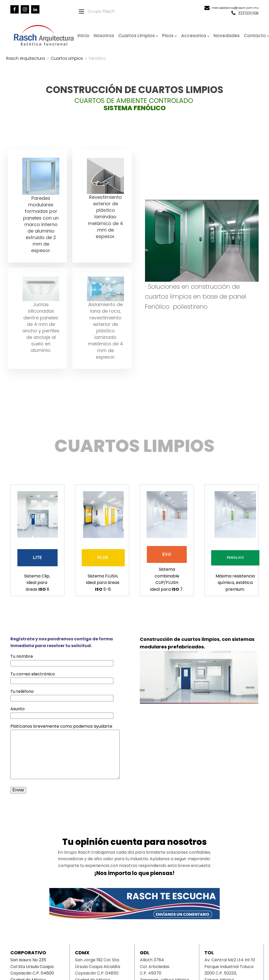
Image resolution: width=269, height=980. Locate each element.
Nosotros (104, 36)
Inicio (84, 36)
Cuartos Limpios (138, 36)
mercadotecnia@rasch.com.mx (235, 8)
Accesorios (195, 36)
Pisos (169, 36)
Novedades (227, 36)
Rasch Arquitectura (26, 58)
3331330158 (248, 13)
